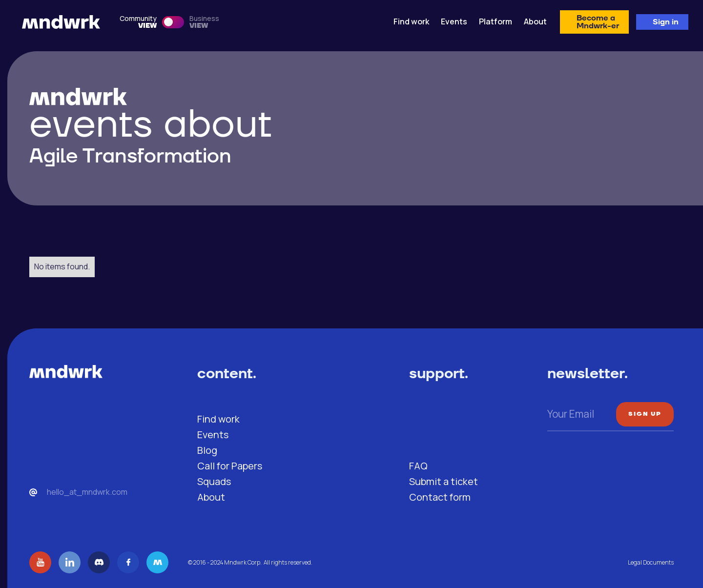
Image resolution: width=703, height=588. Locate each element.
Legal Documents (651, 562)
